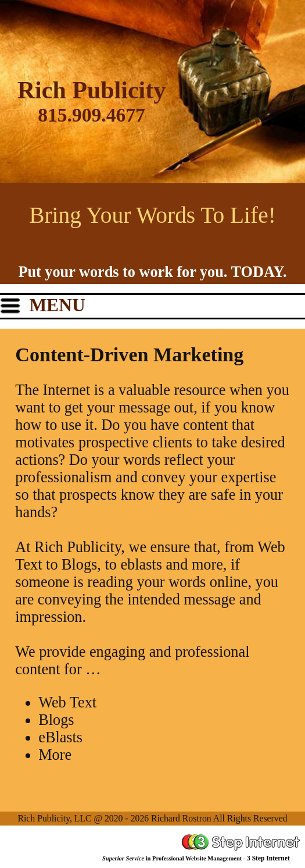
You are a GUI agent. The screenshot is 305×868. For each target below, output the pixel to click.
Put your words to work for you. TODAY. (152, 272)
